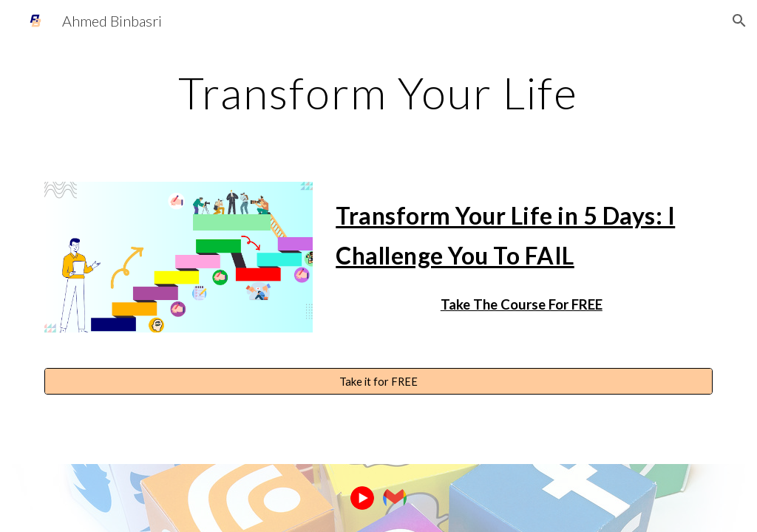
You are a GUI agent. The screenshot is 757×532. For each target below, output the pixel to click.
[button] (739, 21)
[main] (378, 92)
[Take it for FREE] (379, 381)
